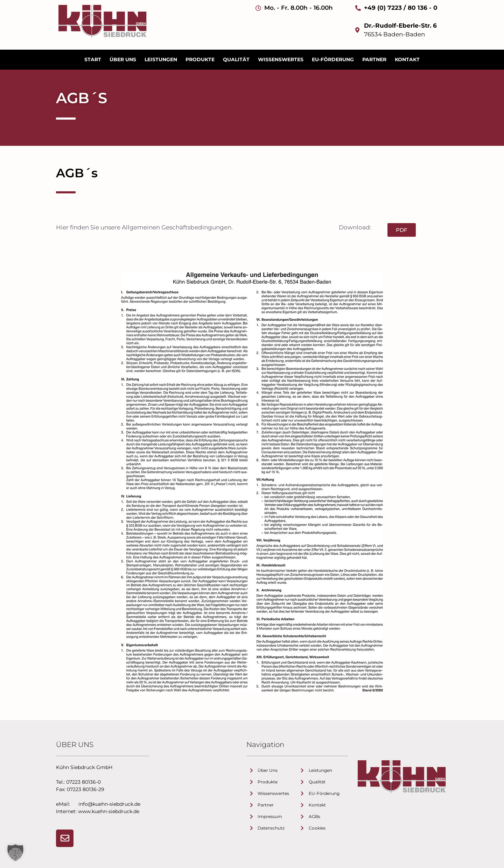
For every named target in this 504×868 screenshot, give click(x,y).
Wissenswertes (281, 59)
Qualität (236, 59)
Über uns (123, 59)
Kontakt (407, 59)
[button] (15, 853)
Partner (374, 59)
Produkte (200, 59)
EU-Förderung (333, 59)
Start (93, 59)
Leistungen (161, 59)
